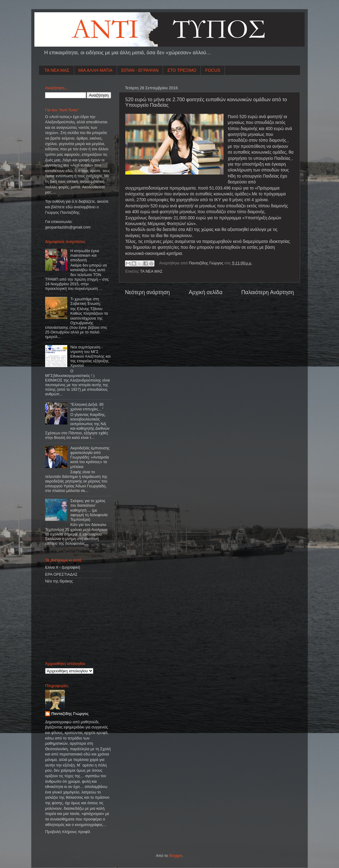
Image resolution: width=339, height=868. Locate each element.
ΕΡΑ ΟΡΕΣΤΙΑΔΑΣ (61, 574)
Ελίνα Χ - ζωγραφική (63, 567)
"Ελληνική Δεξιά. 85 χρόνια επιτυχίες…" (87, 407)
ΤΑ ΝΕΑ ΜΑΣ (57, 70)
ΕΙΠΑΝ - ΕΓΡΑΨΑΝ (140, 70)
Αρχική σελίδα (205, 292)
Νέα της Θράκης (59, 581)
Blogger (175, 856)
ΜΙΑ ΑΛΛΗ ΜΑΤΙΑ (95, 70)
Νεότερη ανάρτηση (147, 292)
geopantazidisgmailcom (68, 227)
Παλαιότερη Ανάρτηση (268, 292)
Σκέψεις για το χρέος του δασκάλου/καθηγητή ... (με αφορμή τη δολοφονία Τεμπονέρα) (89, 510)
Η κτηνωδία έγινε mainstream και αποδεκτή (85, 255)
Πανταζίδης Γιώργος (207, 263)
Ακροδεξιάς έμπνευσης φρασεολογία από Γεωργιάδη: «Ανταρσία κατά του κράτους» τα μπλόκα (90, 457)
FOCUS (213, 70)
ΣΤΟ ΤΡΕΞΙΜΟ (182, 70)
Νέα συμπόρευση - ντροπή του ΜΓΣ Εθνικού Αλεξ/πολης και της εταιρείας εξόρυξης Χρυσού (90, 356)
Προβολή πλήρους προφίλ (68, 832)
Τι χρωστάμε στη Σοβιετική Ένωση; (86, 301)
